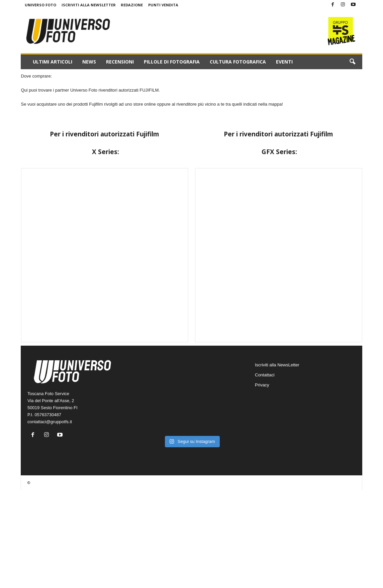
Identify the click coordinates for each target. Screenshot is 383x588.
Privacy (262, 385)
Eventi (284, 62)
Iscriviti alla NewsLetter (89, 5)
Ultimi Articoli (53, 62)
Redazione (132, 5)
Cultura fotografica (238, 62)
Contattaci (265, 375)
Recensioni (120, 62)
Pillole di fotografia (172, 62)
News (89, 62)
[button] (352, 62)
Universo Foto (40, 5)
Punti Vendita (163, 5)
